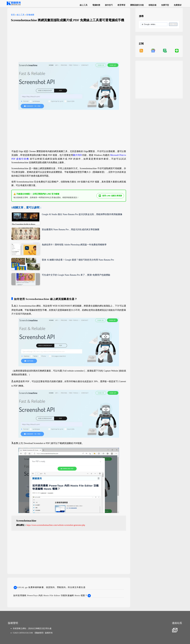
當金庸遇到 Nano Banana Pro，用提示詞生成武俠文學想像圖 (70, 229)
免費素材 (178, 5)
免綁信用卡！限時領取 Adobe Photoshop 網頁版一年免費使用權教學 (74, 245)
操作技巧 (109, 5)
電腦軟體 (96, 5)
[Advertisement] (69, 41)
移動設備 (152, 5)
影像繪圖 (30, 15)
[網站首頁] (13, 5)
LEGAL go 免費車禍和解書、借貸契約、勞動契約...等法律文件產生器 (49, 587)
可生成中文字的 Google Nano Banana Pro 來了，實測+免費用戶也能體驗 (76, 275)
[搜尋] (154, 24)
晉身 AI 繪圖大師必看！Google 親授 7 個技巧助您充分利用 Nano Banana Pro (78, 260)
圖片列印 (77, 155)
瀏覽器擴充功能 (137, 5)
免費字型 (165, 5)
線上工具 (84, 5)
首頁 (13, 15)
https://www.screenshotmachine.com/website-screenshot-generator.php (56, 525)
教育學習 (121, 5)
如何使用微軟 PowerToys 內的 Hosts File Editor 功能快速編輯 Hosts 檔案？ (52, 595)
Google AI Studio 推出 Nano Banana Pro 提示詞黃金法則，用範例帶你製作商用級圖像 (82, 214)
